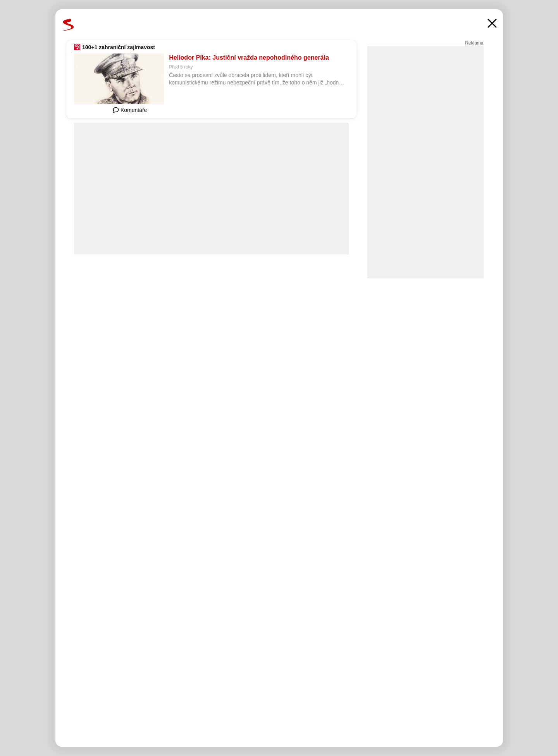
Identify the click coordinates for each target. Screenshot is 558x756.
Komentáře (130, 110)
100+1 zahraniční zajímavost (119, 47)
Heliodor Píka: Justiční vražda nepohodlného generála (249, 58)
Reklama (474, 43)
